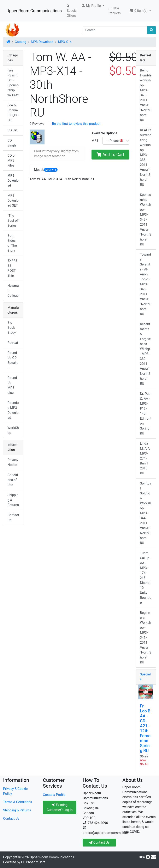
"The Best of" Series (13, 221)
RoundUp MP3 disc (12, 385)
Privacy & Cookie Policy (15, 791)
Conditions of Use (13, 480)
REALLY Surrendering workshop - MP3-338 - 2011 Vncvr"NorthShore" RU (146, 157)
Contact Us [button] (99, 842)
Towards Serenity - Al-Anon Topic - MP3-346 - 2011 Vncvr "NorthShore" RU (146, 284)
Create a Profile (54, 795)
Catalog (21, 42)
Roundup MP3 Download (13, 410)
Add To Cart (110, 155)
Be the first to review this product (76, 124)
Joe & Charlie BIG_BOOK (13, 113)
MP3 (95, 141)
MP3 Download (42, 42)
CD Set (12, 130)
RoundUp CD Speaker (13, 360)
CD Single (12, 143)
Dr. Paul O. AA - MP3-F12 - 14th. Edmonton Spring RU (146, 414)
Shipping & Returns (13, 500)
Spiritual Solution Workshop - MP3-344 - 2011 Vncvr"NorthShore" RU (146, 513)
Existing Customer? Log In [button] (60, 807)
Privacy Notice (13, 462)
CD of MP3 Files (12, 160)
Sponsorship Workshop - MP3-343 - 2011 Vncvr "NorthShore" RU (146, 220)
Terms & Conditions (18, 802)
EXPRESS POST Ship (12, 268)
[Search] (115, 30)
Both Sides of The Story (12, 243)
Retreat (13, 343)
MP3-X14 (65, 42)
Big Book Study (12, 328)
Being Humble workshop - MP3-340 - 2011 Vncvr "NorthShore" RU (146, 95)
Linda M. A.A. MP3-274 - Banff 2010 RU (145, 458)
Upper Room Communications (34, 11)
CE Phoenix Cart (33, 862)
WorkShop (13, 430)
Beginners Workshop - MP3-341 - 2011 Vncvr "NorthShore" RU (146, 638)
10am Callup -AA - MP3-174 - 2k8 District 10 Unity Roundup (146, 578)
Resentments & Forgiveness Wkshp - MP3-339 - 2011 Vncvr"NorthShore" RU (145, 354)
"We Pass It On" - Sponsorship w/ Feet (13, 83)
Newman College (13, 291)
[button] (93, 6)
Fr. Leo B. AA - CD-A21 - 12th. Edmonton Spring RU (146, 728)
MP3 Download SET (13, 201)
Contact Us (13, 517)
